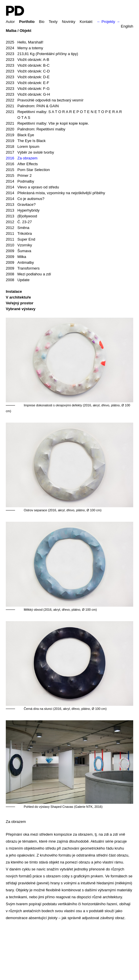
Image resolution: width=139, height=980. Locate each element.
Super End (20, 239)
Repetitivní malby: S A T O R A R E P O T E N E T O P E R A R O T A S (64, 114)
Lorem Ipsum (23, 147)
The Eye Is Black (26, 141)
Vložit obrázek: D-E (28, 77)
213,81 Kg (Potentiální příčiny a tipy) (42, 54)
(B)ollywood (21, 216)
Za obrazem (22, 158)
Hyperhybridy (23, 210)
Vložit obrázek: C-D (28, 71)
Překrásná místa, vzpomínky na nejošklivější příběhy (55, 193)
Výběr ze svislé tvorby (30, 152)
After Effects (22, 164)
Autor (10, 22)
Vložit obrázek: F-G (28, 89)
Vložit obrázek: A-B (28, 60)
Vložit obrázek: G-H (28, 94)
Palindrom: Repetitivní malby (35, 129)
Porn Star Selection (28, 170)
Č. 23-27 (19, 222)
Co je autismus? (25, 199)
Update (18, 280)
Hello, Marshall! (25, 42)
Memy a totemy (24, 48)
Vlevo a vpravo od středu (32, 187)
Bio (42, 22)
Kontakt (86, 22)
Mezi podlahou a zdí (28, 274)
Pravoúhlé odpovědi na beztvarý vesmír (45, 100)
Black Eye (20, 135)
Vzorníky (19, 245)
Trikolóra (19, 234)
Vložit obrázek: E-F (28, 83)
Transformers (23, 268)
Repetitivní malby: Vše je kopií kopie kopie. (47, 123)
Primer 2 (19, 176)
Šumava (19, 251)
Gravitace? (21, 205)
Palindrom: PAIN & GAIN (32, 106)
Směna (18, 228)
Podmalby (20, 181)
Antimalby (20, 263)
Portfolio (27, 22)
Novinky (69, 22)
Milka (16, 257)
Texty (53, 22)
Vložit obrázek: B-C (28, 66)
